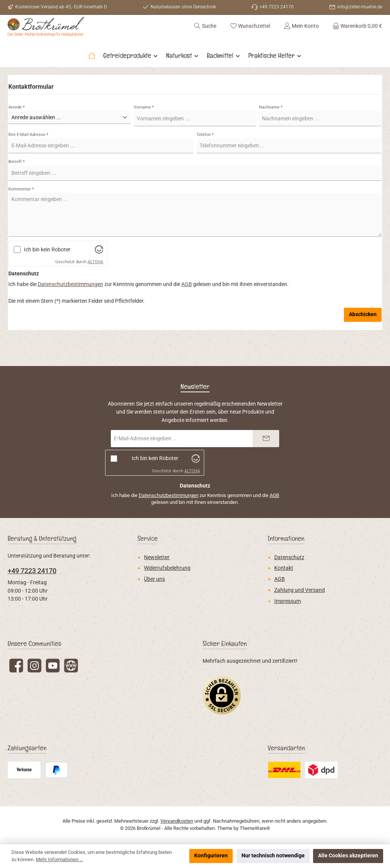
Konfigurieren (211, 856)
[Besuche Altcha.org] (99, 270)
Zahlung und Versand (300, 590)
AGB (187, 305)
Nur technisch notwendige (273, 856)
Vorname (144, 127)
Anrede (17, 127)
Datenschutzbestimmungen (70, 305)
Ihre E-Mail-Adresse (28, 155)
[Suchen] (205, 36)
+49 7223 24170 (32, 571)
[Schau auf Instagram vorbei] (34, 666)
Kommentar (21, 209)
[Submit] (266, 439)
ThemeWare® (255, 828)
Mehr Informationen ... (59, 859)
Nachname (271, 127)
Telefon (205, 155)
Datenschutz (289, 557)
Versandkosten (177, 821)
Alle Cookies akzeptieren (348, 856)
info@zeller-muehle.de (360, 7)
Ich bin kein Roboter (47, 270)
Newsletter (157, 557)
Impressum (288, 601)
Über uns (154, 579)
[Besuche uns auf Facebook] (16, 666)
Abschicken (363, 335)
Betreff (17, 182)
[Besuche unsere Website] (71, 666)
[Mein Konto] (301, 36)
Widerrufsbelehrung (167, 568)
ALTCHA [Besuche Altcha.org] (95, 282)
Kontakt (284, 568)
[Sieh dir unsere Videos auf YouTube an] (53, 666)
